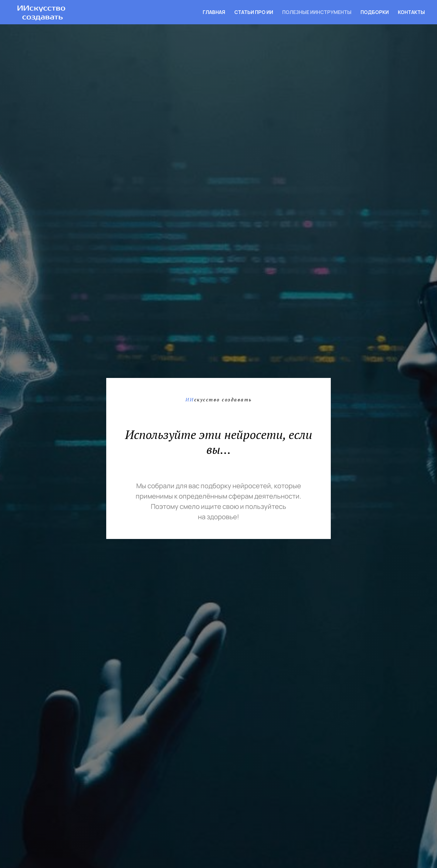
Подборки (375, 12)
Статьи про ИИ (254, 12)
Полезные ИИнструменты (317, 12)
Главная (214, 12)
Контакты (411, 12)
